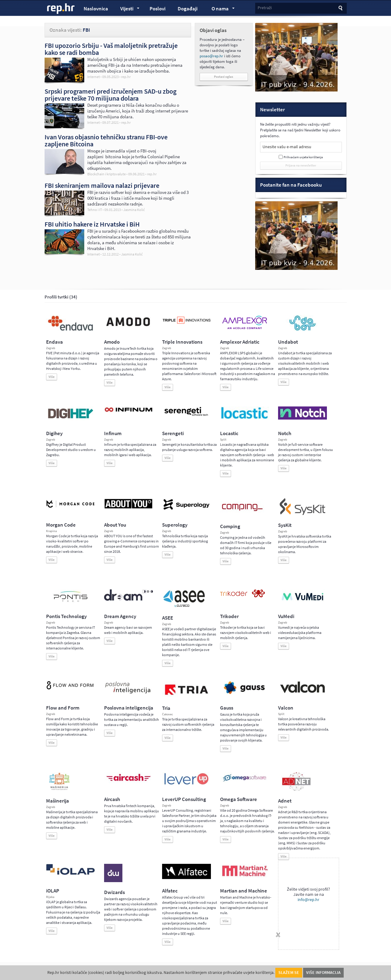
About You (115, 525)
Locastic (229, 433)
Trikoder (229, 616)
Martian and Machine (244, 891)
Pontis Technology (66, 616)
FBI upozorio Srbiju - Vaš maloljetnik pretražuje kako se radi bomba (111, 49)
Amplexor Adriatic (240, 342)
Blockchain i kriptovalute (107, 174)
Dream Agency (120, 616)
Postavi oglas (224, 77)
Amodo (112, 342)
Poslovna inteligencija (129, 708)
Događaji (188, 9)
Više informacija (323, 973)
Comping (230, 526)
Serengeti (173, 433)
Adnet (285, 801)
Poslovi (157, 9)
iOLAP (53, 891)
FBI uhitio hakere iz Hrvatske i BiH (92, 224)
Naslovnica (96, 9)
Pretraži (265, 8)
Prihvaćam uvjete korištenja (303, 157)
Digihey (54, 433)
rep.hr (61, 9)
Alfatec (170, 891)
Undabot (288, 342)
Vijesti (127, 9)
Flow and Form (63, 708)
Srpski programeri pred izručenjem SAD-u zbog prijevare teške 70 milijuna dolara (110, 95)
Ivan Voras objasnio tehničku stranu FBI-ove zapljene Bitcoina (106, 140)
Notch (285, 433)
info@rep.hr (308, 900)
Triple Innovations (182, 342)
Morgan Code (61, 525)
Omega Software (239, 799)
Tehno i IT (95, 210)
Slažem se (289, 973)
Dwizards (114, 892)
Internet (94, 77)
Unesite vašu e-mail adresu (287, 147)
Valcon (286, 708)
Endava (54, 342)
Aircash (112, 799)
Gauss (227, 708)
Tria (166, 708)
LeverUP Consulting (184, 799)
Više (52, 377)
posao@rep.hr (211, 56)
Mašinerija (58, 801)
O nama (220, 9)
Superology (175, 525)
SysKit (285, 525)
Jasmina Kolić (134, 210)
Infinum (113, 433)
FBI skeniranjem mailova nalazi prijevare (102, 185)
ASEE (168, 618)
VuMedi (286, 616)
